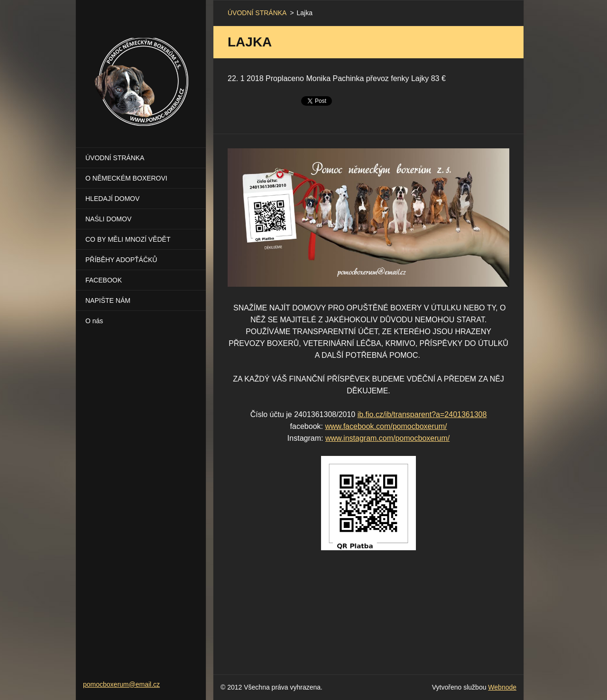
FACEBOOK (104, 280)
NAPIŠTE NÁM (108, 300)
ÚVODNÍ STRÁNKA (115, 158)
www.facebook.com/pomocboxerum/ (386, 426)
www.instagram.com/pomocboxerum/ (387, 438)
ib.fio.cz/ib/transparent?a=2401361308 (422, 414)
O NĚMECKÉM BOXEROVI (126, 178)
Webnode (502, 687)
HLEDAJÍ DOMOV (112, 199)
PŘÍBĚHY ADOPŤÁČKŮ (121, 260)
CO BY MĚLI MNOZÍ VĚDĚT (128, 239)
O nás (94, 321)
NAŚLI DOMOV (108, 219)
